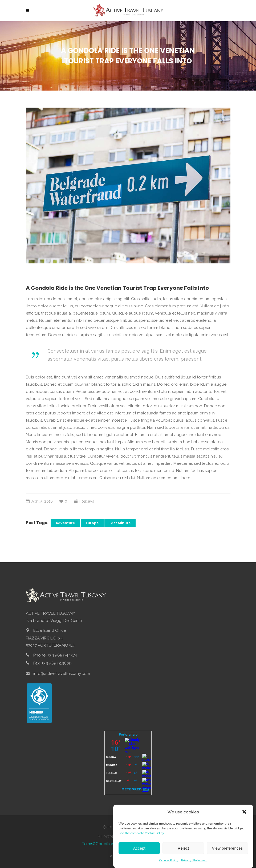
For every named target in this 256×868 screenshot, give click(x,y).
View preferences (227, 851)
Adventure (65, 523)
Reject (183, 851)
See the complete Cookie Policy (141, 837)
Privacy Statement (194, 864)
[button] (245, 816)
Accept (139, 851)
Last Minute (120, 523)
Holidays (86, 501)
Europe (92, 523)
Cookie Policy (169, 864)
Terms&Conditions (99, 844)
